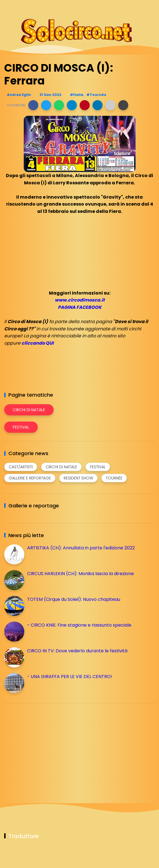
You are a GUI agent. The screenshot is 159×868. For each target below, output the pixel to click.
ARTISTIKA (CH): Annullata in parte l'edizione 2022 (81, 548)
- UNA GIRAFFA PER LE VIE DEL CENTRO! (70, 677)
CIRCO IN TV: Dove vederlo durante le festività (77, 651)
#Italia (77, 95)
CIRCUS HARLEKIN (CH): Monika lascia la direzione (80, 574)
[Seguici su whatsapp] (142, 8)
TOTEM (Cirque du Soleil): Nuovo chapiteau (74, 599)
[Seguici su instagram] (122, 8)
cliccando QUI (38, 343)
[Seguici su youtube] (151, 8)
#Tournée (96, 95)
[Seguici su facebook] (112, 8)
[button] (33, 105)
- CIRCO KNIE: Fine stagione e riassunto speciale (79, 625)
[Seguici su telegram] (132, 8)
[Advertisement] (46, 747)
